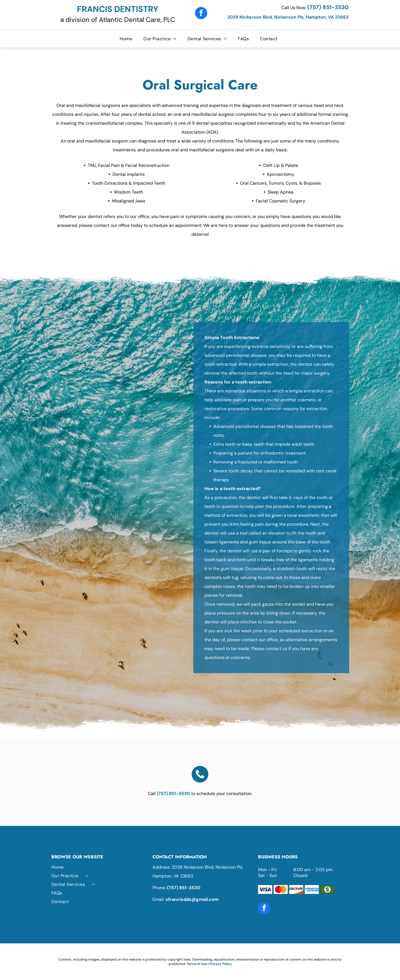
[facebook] (201, 14)
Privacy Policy (221, 964)
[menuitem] (127, 39)
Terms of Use (197, 964)
